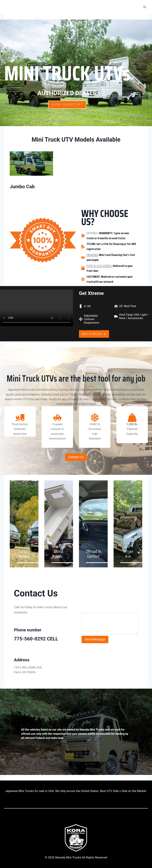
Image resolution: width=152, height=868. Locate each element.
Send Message (95, 639)
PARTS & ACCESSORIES (99, 266)
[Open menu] (145, 7)
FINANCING (92, 255)
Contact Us (76, 457)
